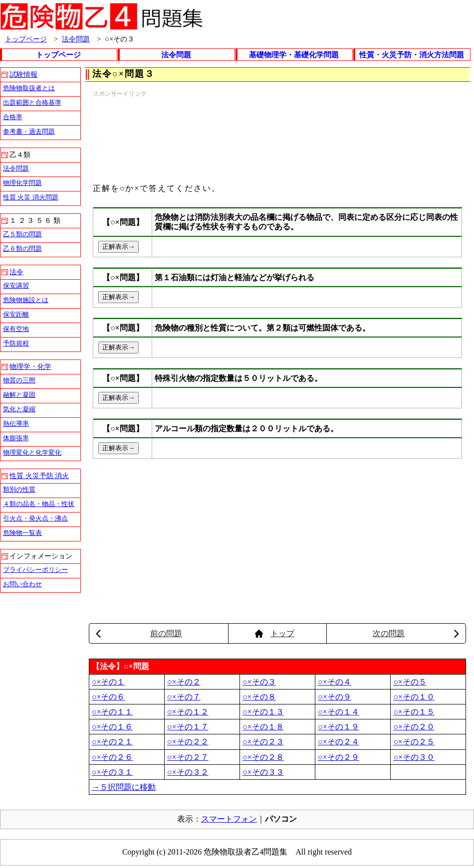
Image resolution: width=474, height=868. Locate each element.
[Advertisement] (140, 136)
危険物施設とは (26, 300)
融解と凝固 (19, 395)
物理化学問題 (22, 183)
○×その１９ (339, 727)
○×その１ (109, 682)
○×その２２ (188, 742)
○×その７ (184, 697)
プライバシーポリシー (35, 570)
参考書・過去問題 (29, 131)
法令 (16, 272)
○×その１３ (263, 712)
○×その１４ (339, 712)
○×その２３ (263, 742)
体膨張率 (16, 438)
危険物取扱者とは (29, 88)
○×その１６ (113, 727)
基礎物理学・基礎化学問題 (294, 55)
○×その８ (259, 697)
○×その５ (410, 682)
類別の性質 (19, 489)
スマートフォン (229, 819)
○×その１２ (188, 712)
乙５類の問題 (22, 234)
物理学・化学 (30, 367)
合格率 (13, 117)
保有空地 (16, 329)
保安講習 (16, 285)
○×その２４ (339, 742)
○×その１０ (414, 697)
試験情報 (23, 75)
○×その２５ (414, 742)
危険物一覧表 (22, 533)
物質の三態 (19, 380)
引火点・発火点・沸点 (35, 518)
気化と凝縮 (19, 409)
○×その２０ (414, 727)
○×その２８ (263, 757)
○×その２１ (113, 742)
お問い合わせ (22, 584)
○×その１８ (263, 727)
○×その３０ (414, 757)
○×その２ (184, 682)
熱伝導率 (16, 424)
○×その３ (259, 682)
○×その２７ (188, 757)
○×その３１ (113, 772)
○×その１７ (188, 727)
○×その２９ (339, 757)
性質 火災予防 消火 (39, 476)
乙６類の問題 (22, 249)
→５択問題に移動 (124, 787)
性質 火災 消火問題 (31, 197)
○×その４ (335, 682)
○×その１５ (414, 712)
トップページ (26, 39)
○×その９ (335, 697)
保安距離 (16, 314)
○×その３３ (263, 772)
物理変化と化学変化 (32, 452)
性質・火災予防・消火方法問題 (412, 55)
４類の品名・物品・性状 (39, 504)
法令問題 (76, 39)
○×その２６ (113, 757)
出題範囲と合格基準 (32, 102)
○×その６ (109, 697)
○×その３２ (188, 772)
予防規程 (16, 343)
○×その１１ (113, 712)
